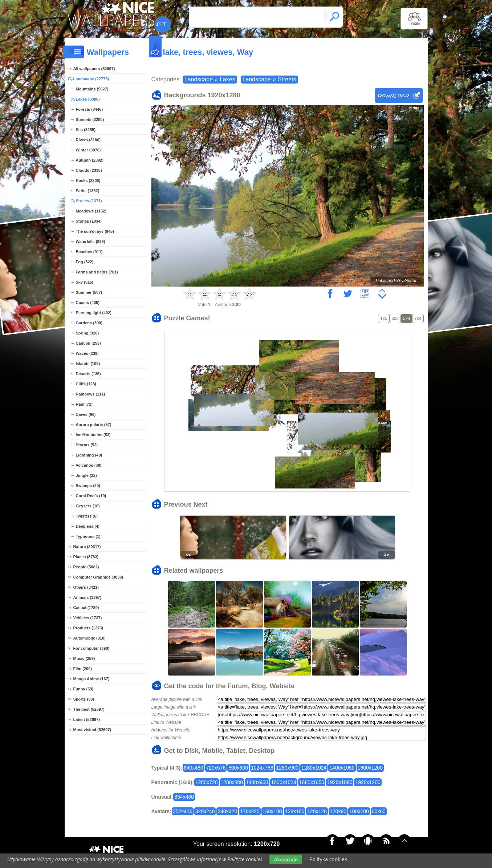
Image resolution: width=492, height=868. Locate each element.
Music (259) (84, 658)
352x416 (183, 811)
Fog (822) (85, 262)
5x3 (406, 319)
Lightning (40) (89, 455)
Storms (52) (87, 445)
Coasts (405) (88, 303)
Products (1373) (88, 628)
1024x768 (262, 768)
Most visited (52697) (92, 730)
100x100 (359, 811)
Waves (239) (87, 353)
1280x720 (207, 782)
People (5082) (86, 567)
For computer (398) (92, 648)
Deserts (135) (88, 374)
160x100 (272, 811)
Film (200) (83, 669)
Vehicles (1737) (88, 618)
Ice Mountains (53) (93, 435)
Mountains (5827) (92, 89)
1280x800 (232, 782)
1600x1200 (370, 768)
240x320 (227, 811)
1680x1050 (312, 782)
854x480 (184, 797)
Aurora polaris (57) (94, 425)
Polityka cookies (328, 859)
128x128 (317, 811)
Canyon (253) (88, 343)
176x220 (250, 811)
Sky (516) (85, 282)
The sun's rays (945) (95, 231)
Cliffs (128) (86, 384)
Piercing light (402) (94, 313)
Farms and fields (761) (97, 272)
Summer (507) (89, 292)
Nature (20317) (87, 547)
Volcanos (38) (89, 465)
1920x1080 (340, 782)
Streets (287, 79)
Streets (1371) (89, 201)
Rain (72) (84, 404)
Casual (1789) (86, 608)
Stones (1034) (89, 221)
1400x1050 (342, 768)
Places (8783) (86, 557)
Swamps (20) (88, 486)
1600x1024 (284, 782)
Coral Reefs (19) (91, 496)
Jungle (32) (86, 475)
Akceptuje (286, 859)
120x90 (338, 811)
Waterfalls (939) (91, 242)
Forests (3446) (90, 109)
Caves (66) (86, 414)
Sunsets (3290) (90, 119)
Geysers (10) (88, 506)
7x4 (418, 319)
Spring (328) (88, 333)
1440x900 (257, 782)
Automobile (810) (90, 638)
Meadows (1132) (91, 211)
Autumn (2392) (90, 160)
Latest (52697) (87, 719)
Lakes (227, 79)
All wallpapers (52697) (94, 69)
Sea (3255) (86, 130)
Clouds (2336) (89, 170)
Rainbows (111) (91, 394)
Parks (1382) (88, 191)
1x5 (384, 319)
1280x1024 (314, 768)
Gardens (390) (89, 323)
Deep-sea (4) (88, 526)
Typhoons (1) (88, 536)
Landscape (199, 79)
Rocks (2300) (88, 181)
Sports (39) (84, 699)
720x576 (216, 768)
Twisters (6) (87, 516)
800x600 (238, 768)
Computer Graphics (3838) (98, 577)
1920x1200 (368, 782)
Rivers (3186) (88, 140)
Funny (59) (84, 689)
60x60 (379, 811)
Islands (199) (88, 364)
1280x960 (287, 768)
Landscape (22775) (91, 79)
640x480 (194, 768)
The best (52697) (89, 709)
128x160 (295, 811)
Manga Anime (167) (92, 679)
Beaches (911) (89, 252)
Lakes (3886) (88, 99)
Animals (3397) (88, 597)
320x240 (205, 811)
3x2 (395, 319)
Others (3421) (86, 587)
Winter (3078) (88, 150)
